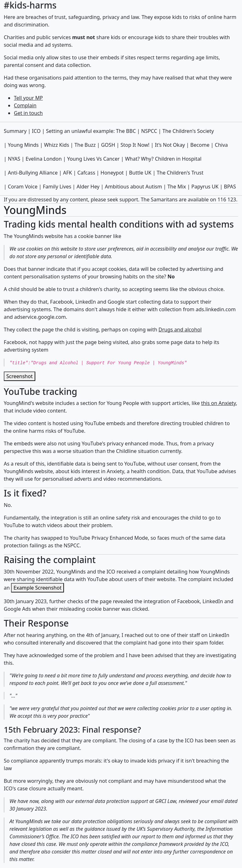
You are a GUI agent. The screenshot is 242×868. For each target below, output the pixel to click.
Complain (25, 105)
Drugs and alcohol (180, 330)
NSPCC (149, 131)
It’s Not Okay (170, 145)
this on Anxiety (218, 403)
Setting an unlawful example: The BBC (91, 131)
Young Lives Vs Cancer (93, 159)
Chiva (221, 145)
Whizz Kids (57, 145)
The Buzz (85, 145)
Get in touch (28, 113)
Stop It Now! (135, 145)
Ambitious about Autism (133, 187)
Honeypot (112, 173)
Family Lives (57, 187)
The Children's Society (188, 131)
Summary (15, 131)
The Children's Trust (180, 173)
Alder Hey (88, 187)
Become (200, 145)
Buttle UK (140, 173)
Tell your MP (28, 98)
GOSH (108, 145)
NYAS (14, 159)
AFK (67, 173)
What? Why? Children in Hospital (163, 159)
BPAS (230, 187)
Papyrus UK (205, 187)
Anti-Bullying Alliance (33, 173)
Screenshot (20, 376)
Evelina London (44, 159)
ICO (36, 131)
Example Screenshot (37, 588)
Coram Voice (23, 187)
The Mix (177, 187)
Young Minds (23, 145)
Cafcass (86, 173)
